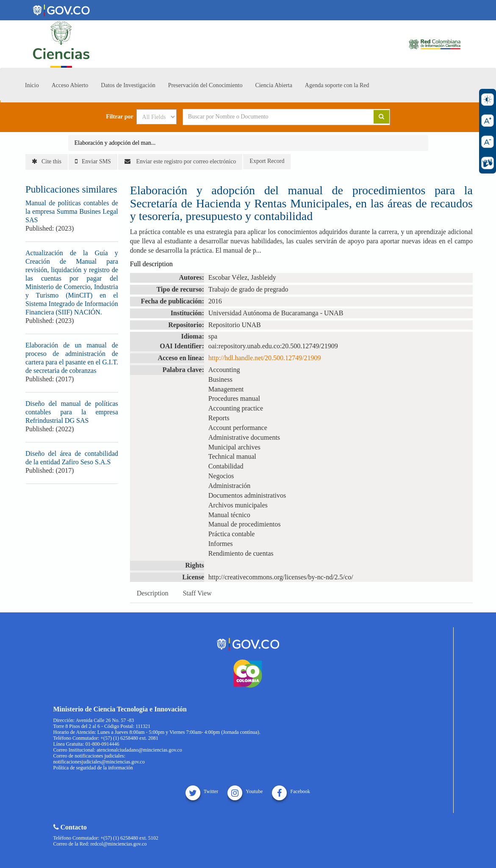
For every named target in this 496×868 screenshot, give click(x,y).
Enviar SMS (93, 161)
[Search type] (157, 117)
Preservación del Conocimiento (205, 85)
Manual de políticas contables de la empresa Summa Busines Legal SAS (72, 211)
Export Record (267, 161)
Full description (151, 264)
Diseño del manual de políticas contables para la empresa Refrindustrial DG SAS (72, 412)
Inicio (32, 85)
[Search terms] (268, 117)
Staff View (197, 593)
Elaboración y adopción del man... (115, 143)
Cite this (47, 161)
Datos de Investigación (128, 85)
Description (153, 593)
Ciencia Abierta (273, 85)
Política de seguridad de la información (93, 768)
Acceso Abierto (70, 85)
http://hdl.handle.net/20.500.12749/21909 (265, 358)
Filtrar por (120, 117)
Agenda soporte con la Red (337, 85)
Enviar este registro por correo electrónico (180, 161)
